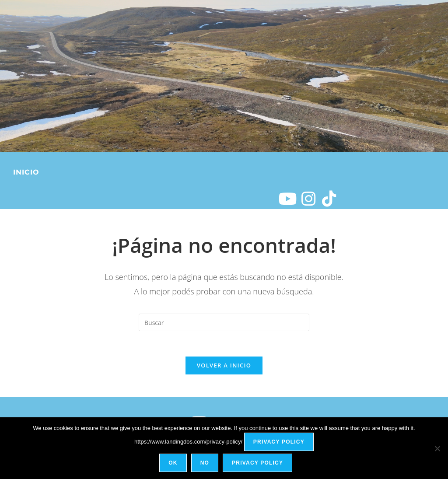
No (205, 463)
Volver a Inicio (224, 367)
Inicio (26, 172)
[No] (437, 448)
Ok (173, 463)
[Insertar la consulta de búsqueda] (224, 322)
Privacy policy (279, 442)
